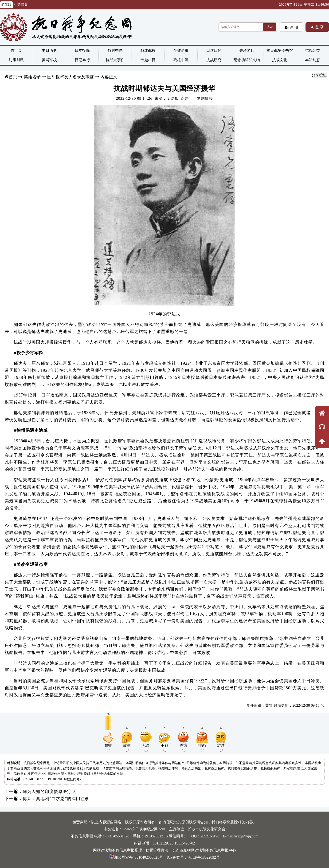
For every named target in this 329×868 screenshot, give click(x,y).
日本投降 (82, 50)
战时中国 (115, 50)
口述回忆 (214, 50)
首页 (13, 77)
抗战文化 (280, 60)
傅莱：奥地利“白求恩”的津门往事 (56, 799)
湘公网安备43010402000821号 (136, 857)
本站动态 (313, 60)
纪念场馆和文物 (247, 60)
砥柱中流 (181, 60)
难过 (221, 748)
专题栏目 (148, 60)
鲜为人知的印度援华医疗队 (49, 792)
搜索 (270, 27)
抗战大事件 (115, 60)
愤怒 (202, 748)
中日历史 (49, 50)
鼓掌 (127, 748)
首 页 (16, 50)
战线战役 (148, 50)
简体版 (6, 5)
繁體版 (23, 5)
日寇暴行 (82, 60)
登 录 (319, 27)
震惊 (183, 748)
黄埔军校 (49, 60)
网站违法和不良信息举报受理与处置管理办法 (131, 850)
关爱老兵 (247, 50)
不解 (164, 748)
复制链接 (205, 98)
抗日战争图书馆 (280, 50)
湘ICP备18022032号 (204, 857)
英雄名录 (181, 50)
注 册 (294, 27)
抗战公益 (313, 50)
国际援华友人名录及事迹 (70, 77)
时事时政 (16, 60)
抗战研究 (214, 60)
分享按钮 (319, 75)
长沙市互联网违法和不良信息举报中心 (204, 850)
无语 (146, 748)
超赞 (108, 748)
